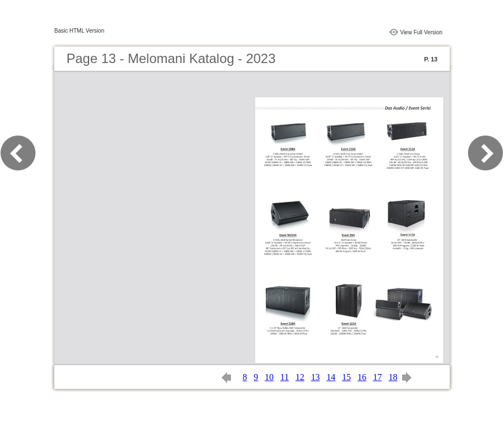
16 (362, 377)
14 (331, 377)
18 (393, 377)
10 (269, 377)
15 (346, 377)
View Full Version (421, 32)
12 (300, 377)
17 (377, 377)
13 (315, 377)
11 (284, 377)
